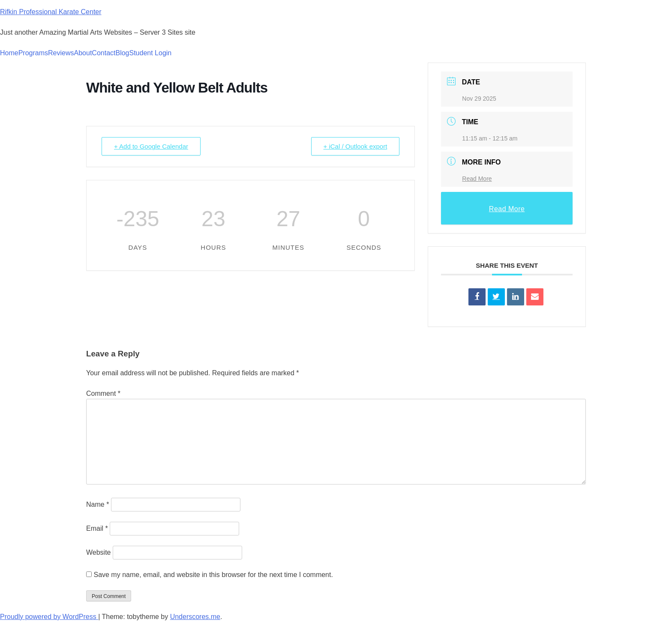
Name (97, 504)
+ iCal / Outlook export (355, 146)
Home (9, 53)
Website (99, 552)
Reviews (61, 53)
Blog (122, 53)
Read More (477, 179)
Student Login (151, 53)
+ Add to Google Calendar (151, 146)
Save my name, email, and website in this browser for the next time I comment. (213, 575)
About (83, 53)
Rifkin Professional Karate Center (51, 12)
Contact (103, 53)
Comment (103, 393)
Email (97, 528)
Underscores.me (195, 617)
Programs (33, 53)
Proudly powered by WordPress (49, 617)
